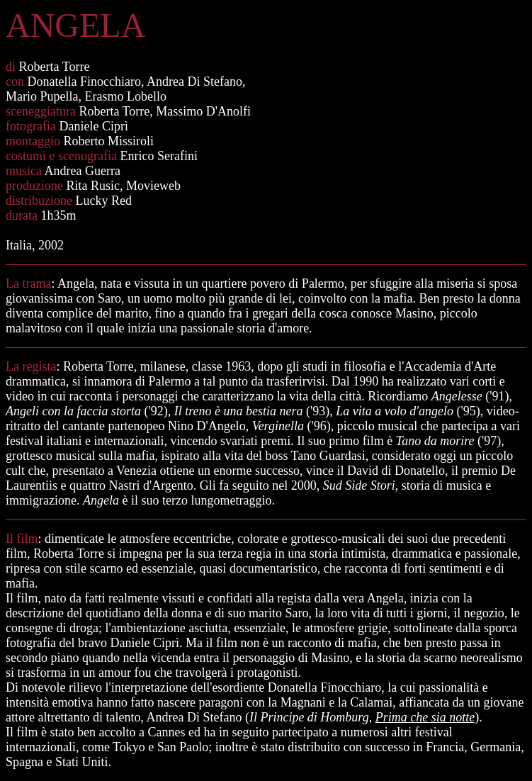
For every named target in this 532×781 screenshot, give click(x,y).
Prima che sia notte (425, 717)
